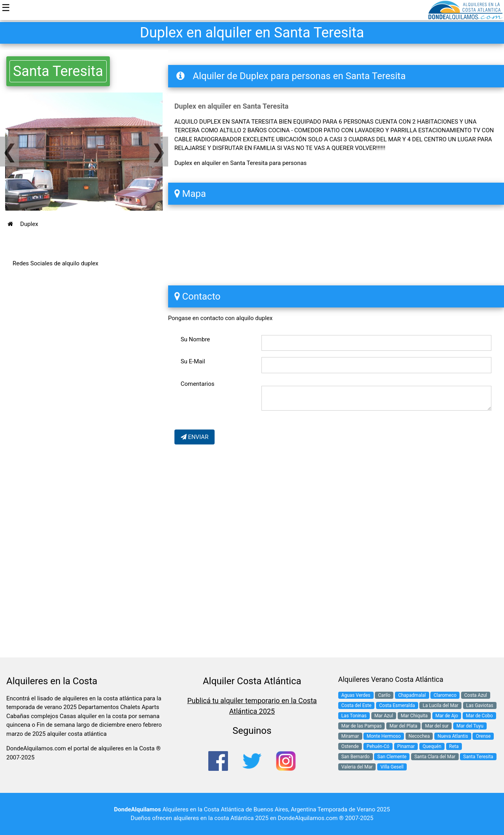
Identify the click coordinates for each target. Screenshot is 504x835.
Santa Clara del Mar (435, 757)
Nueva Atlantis (453, 736)
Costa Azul (476, 695)
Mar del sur (437, 726)
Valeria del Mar (357, 767)
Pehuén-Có (378, 746)
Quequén (432, 746)
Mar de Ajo (447, 716)
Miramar (350, 736)
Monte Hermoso (384, 736)
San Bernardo (356, 757)
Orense (483, 736)
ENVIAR (195, 437)
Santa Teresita (58, 71)
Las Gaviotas (480, 705)
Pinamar (406, 746)
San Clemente (392, 757)
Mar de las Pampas (362, 726)
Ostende (350, 746)
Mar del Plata (403, 726)
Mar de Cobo (479, 716)
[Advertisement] (84, 356)
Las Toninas (354, 716)
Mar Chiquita (414, 716)
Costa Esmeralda (397, 705)
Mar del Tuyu (470, 726)
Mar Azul (384, 716)
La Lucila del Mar (440, 705)
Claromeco (445, 695)
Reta (454, 746)
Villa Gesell (392, 767)
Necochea (419, 736)
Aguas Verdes (356, 695)
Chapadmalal (412, 695)
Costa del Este (357, 705)
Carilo (384, 695)
